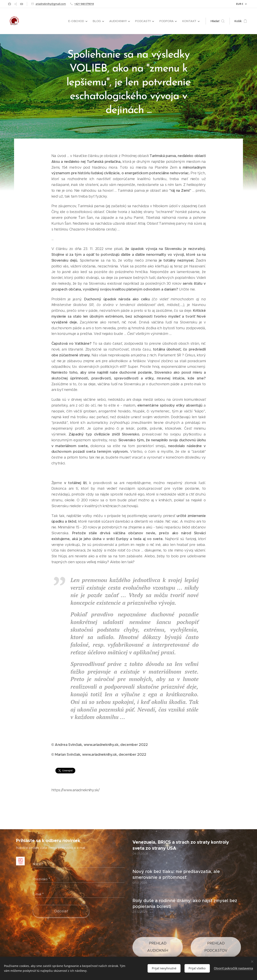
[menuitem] (79, 21)
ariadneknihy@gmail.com (51, 4)
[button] (218, 21)
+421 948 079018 (84, 4)
